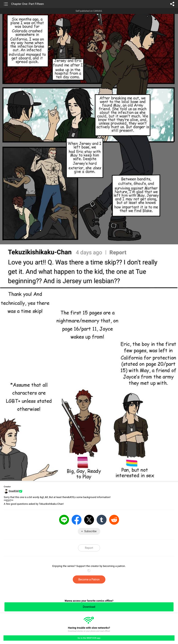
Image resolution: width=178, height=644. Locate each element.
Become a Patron (89, 579)
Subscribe (90, 531)
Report (89, 548)
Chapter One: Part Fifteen (27, 4)
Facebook (77, 520)
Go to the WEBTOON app (89, 638)
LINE (64, 520)
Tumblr (102, 520)
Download (89, 607)
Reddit (114, 520)
